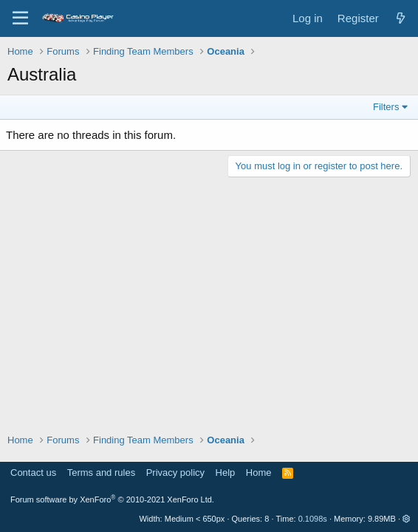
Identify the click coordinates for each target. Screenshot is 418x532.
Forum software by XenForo (112, 499)
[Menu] (20, 18)
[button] (407, 519)
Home (259, 473)
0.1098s (313, 519)
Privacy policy (175, 473)
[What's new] (401, 18)
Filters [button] (386, 107)
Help (226, 473)
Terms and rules (101, 473)
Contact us (33, 473)
